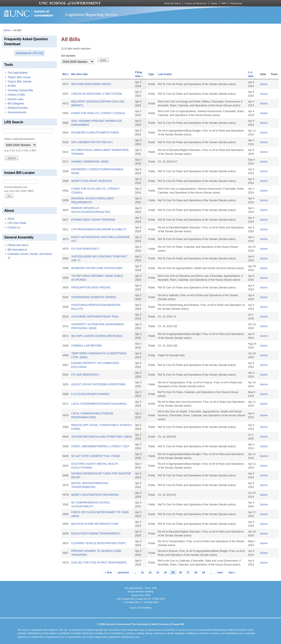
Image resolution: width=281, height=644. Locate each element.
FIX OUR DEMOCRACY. (85, 249)
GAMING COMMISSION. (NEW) (90, 162)
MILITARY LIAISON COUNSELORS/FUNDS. (97, 336)
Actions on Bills (16, 95)
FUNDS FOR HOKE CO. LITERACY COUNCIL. (99, 113)
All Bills (12, 86)
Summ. (264, 84)
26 (181, 573)
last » (232, 573)
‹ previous (123, 573)
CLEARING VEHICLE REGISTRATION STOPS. (99, 543)
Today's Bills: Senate (19, 82)
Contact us (14, 228)
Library (214, 3)
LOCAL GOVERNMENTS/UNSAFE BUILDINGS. (99, 404)
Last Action (165, 74)
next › (220, 573)
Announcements (17, 112)
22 (150, 573)
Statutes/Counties (18, 108)
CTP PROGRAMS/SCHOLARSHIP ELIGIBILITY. (99, 229)
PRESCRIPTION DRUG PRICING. (91, 288)
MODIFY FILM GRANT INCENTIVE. (92, 181)
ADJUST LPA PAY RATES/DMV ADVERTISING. (99, 384)
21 (142, 573)
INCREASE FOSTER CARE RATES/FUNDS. (97, 268)
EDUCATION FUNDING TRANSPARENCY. (96, 534)
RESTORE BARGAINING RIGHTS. (92, 84)
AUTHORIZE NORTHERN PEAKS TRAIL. (95, 317)
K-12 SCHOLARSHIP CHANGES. (91, 394)
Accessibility (145, 608)
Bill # (66, 74)
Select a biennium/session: (20, 139)
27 (188, 573)
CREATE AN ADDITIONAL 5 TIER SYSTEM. (97, 94)
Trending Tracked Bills (20, 90)
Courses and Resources (196, 3)
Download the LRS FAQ (29, 53)
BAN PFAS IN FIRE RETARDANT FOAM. (95, 524)
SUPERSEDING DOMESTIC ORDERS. (94, 297)
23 (158, 573)
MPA (224, 3)
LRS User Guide (17, 223)
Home (7, 30)
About (11, 219)
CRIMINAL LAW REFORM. (87, 346)
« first (108, 573)
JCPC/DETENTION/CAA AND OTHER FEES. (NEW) (102, 437)
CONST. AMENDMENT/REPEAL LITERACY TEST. (101, 446)
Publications (236, 3)
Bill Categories (16, 104)
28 (196, 573)
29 (203, 573)
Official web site (18, 245)
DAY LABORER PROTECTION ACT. (92, 142)
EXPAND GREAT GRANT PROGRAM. (93, 220)
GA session (68, 56)
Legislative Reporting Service (91, 15)
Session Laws (16, 99)
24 (165, 573)
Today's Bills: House (19, 77)
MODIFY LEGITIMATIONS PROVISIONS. (95, 495)
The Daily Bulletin (18, 73)
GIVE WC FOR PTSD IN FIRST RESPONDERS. (99, 563)
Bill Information (17, 250)
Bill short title (80, 74)
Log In (133, 608)
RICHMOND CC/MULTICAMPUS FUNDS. (95, 133)
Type (151, 74)
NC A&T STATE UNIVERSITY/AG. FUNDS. (96, 456)
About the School (172, 3)
